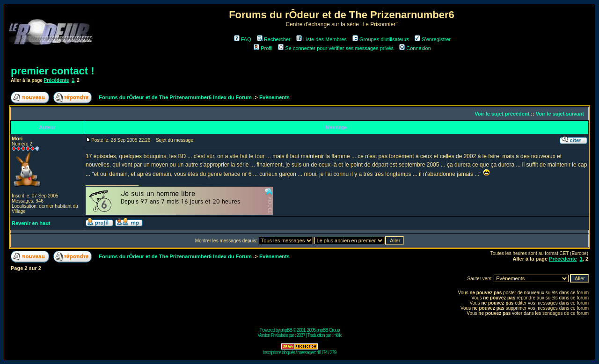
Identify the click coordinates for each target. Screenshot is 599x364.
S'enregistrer (433, 39)
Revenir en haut (31, 223)
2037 (301, 335)
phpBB (286, 330)
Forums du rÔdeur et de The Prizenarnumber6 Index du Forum (175, 97)
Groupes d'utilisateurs (381, 39)
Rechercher (274, 39)
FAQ (243, 39)
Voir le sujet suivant (560, 114)
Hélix (337, 335)
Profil (263, 48)
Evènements (274, 97)
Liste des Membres (321, 39)
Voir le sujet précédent (502, 114)
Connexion (415, 48)
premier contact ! (53, 71)
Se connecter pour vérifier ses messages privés (336, 48)
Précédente (57, 80)
